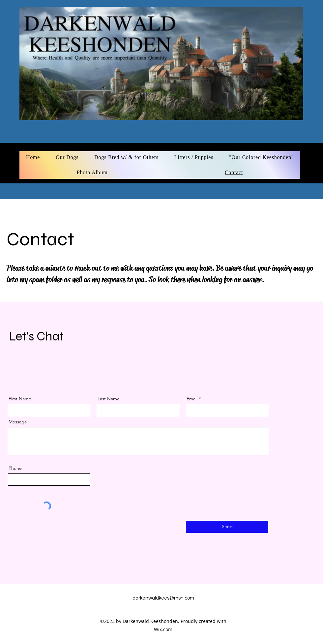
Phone (15, 468)
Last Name (109, 399)
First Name (20, 399)
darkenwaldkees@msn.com (163, 598)
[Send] (227, 527)
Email (192, 399)
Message (18, 422)
